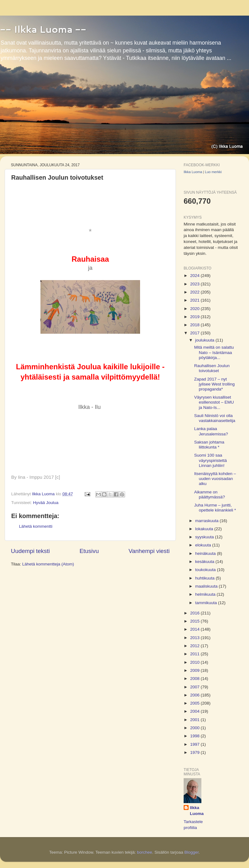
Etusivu (89, 551)
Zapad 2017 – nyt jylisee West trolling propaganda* (214, 384)
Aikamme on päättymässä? (210, 495)
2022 (195, 292)
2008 (195, 679)
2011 (195, 654)
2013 (195, 638)
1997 (195, 744)
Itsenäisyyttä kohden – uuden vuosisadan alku (215, 479)
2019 (195, 317)
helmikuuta (206, 594)
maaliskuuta (207, 586)
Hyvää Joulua (46, 503)
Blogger (191, 852)
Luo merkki (213, 172)
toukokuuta (206, 570)
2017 (195, 333)
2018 (195, 325)
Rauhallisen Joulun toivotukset (212, 368)
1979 (195, 752)
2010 (195, 662)
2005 (195, 703)
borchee (145, 852)
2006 (195, 695)
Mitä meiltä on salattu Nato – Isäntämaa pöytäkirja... (214, 352)
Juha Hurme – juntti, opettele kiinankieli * (215, 508)
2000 (195, 728)
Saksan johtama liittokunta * (209, 445)
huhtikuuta (205, 578)
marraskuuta (207, 521)
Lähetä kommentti (36, 526)
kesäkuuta (205, 562)
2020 (195, 309)
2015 (195, 621)
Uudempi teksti (30, 551)
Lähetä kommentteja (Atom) (48, 564)
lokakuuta (205, 529)
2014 (195, 629)
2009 (195, 670)
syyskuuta (205, 537)
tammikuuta (207, 603)
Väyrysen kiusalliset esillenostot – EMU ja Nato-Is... (214, 402)
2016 (195, 613)
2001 (195, 720)
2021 (195, 300)
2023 (195, 284)
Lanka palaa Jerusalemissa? (211, 431)
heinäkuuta (206, 553)
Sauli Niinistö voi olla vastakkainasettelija (215, 418)
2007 (195, 687)
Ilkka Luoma (193, 172)
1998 (195, 736)
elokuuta (204, 545)
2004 (195, 711)
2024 (195, 276)
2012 (195, 646)
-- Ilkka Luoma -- (43, 29)
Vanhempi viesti (149, 551)
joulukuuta (205, 340)
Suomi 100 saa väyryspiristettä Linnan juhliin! (211, 460)
